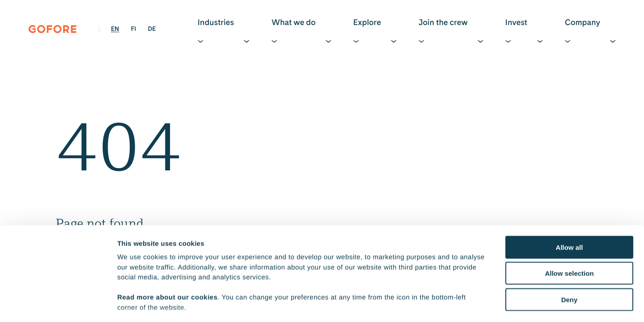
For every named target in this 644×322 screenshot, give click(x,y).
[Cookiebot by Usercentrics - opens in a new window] (58, 305)
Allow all (570, 184)
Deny (570, 236)
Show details (469, 304)
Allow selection (569, 210)
